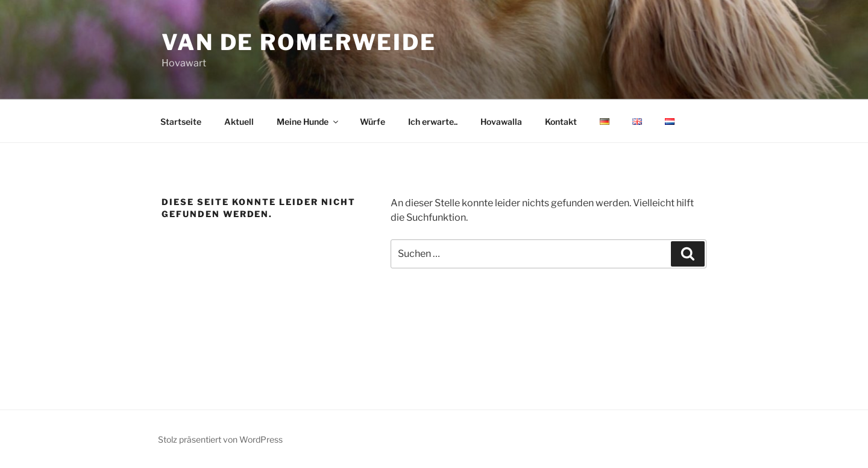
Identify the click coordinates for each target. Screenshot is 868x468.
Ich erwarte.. (433, 122)
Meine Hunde (308, 122)
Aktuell (239, 122)
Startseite (181, 122)
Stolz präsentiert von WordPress (220, 439)
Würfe (373, 122)
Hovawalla (501, 122)
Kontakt (561, 122)
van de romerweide (299, 42)
